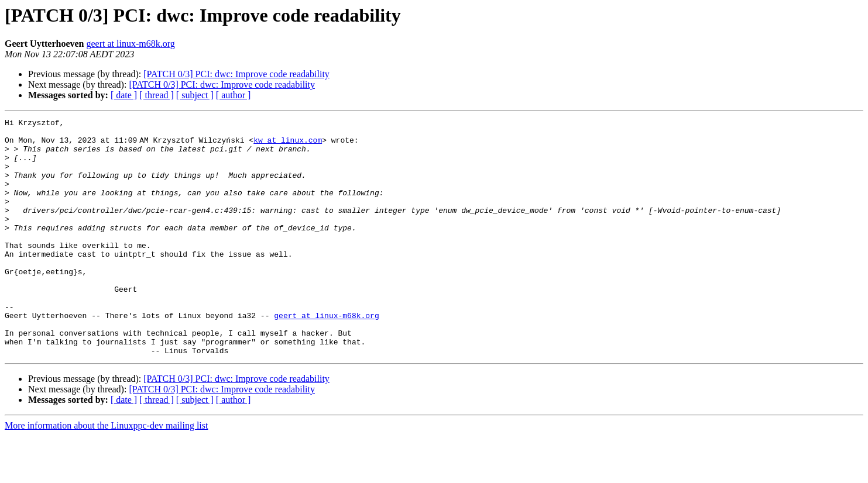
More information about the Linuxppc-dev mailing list (106, 473)
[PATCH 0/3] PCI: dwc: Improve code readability (236, 74)
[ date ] (124, 95)
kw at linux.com (290, 145)
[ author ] (234, 95)
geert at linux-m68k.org (131, 44)
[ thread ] (157, 95)
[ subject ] (195, 95)
